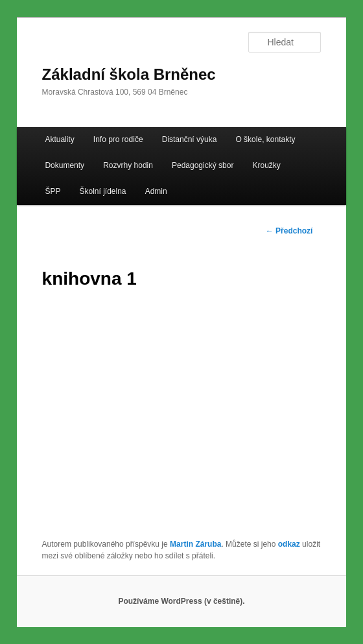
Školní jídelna (103, 191)
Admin (156, 191)
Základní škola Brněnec (129, 74)
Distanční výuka (190, 139)
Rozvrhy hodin (128, 165)
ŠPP (53, 191)
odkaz (289, 544)
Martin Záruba (195, 544)
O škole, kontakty (265, 139)
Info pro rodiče (118, 139)
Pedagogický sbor (203, 165)
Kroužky (266, 165)
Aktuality (59, 139)
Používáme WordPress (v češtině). (181, 601)
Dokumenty (64, 165)
